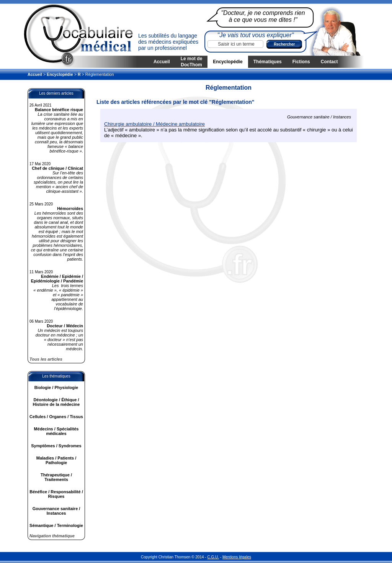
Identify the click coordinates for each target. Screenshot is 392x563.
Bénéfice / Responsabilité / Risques (56, 494)
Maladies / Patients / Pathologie (56, 460)
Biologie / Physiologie (56, 387)
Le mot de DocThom (192, 62)
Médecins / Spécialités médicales (56, 431)
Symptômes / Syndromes (56, 446)
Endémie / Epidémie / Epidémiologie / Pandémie (57, 279)
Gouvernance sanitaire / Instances (56, 511)
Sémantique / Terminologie (56, 525)
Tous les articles (46, 359)
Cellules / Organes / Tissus (56, 417)
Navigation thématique (52, 536)
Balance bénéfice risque (59, 110)
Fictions (301, 62)
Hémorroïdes (70, 208)
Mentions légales (237, 557)
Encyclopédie (228, 62)
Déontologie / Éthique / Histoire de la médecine (56, 402)
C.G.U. (213, 557)
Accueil (162, 62)
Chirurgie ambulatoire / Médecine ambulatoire (154, 124)
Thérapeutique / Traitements (56, 477)
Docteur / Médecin (65, 326)
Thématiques (268, 62)
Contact (329, 62)
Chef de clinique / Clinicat (57, 168)
